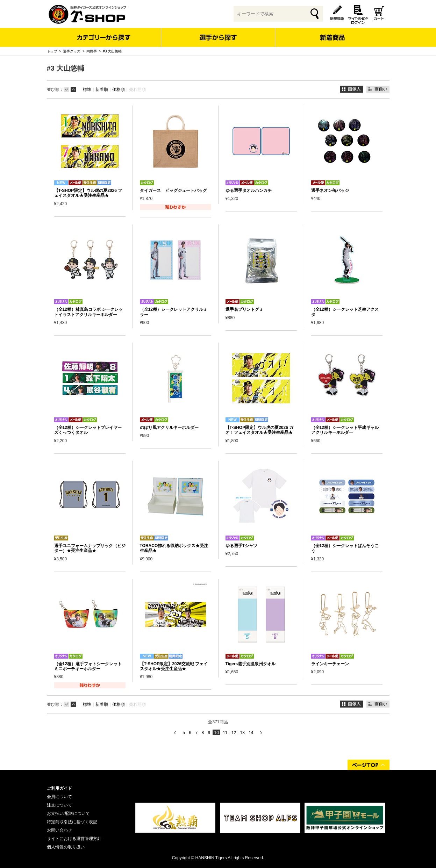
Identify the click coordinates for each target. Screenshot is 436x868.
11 (225, 733)
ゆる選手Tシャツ (241, 546)
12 (234, 733)
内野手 (92, 51)
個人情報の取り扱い (66, 847)
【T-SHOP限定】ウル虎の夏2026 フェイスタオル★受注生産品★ (88, 193)
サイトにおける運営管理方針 (74, 839)
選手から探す (218, 37)
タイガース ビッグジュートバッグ (173, 191)
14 (251, 733)
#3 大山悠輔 (112, 51)
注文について (59, 805)
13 (242, 733)
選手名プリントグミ (244, 309)
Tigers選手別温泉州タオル (251, 664)
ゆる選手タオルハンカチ (249, 191)
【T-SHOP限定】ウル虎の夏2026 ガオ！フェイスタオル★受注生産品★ (260, 430)
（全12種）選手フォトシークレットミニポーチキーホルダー (88, 666)
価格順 (119, 89)
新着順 (102, 89)
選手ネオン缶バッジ (330, 191)
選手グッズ (72, 51)
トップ (52, 51)
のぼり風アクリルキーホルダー (169, 428)
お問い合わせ (59, 830)
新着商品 (332, 33)
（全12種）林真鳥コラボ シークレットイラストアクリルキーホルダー (89, 312)
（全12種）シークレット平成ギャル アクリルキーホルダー (345, 430)
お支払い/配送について (68, 813)
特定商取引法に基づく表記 (72, 822)
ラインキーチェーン (330, 664)
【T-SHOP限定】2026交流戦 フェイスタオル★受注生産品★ (174, 666)
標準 (87, 89)
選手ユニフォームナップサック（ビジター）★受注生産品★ (90, 548)
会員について (59, 797)
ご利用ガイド (59, 788)
